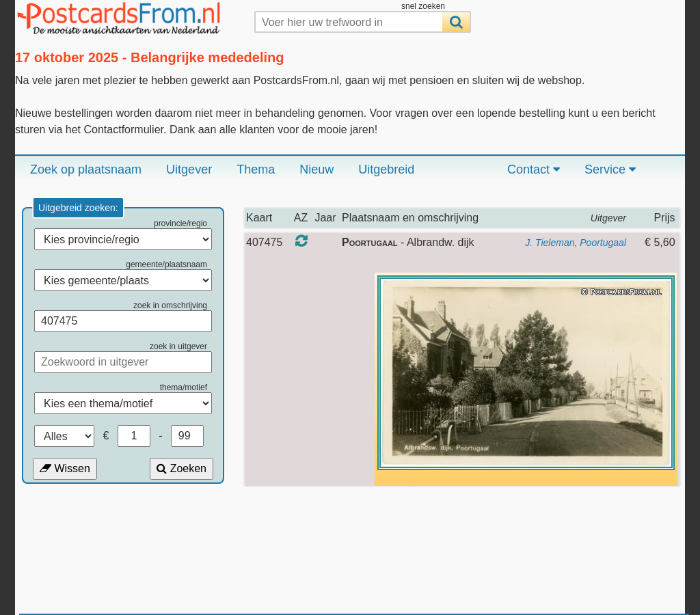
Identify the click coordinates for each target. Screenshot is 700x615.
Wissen (65, 468)
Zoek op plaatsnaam (86, 169)
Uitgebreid (386, 169)
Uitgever (189, 169)
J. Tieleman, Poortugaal (576, 243)
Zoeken (181, 468)
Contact (534, 169)
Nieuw (317, 169)
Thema (256, 169)
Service (610, 169)
